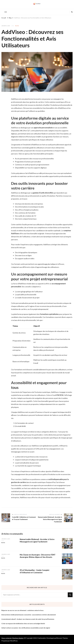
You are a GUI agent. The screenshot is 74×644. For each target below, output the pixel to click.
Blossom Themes (62, 638)
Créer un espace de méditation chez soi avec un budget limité (23, 623)
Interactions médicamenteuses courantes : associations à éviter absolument (29, 615)
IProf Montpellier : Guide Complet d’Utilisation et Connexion (35, 571)
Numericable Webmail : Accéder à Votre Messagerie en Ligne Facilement (37, 540)
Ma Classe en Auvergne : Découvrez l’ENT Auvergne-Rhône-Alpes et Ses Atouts (38, 556)
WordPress (14, 641)
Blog (17, 26)
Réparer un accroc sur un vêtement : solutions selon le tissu (22, 610)
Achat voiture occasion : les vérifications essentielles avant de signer (26, 628)
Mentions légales (18, 638)
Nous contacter (7, 638)
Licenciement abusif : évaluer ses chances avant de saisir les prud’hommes (28, 619)
